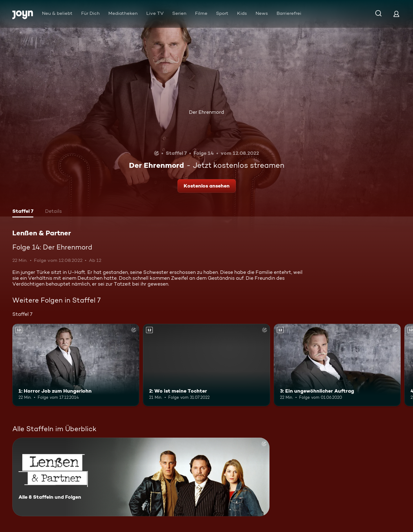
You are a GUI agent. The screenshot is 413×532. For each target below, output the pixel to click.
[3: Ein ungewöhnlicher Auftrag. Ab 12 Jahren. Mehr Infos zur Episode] (337, 365)
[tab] (23, 212)
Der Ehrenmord (207, 112)
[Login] (396, 14)
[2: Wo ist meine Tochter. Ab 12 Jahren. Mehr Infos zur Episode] (206, 365)
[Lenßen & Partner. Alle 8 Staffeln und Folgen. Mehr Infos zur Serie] (141, 477)
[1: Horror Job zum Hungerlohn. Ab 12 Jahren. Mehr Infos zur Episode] (76, 365)
